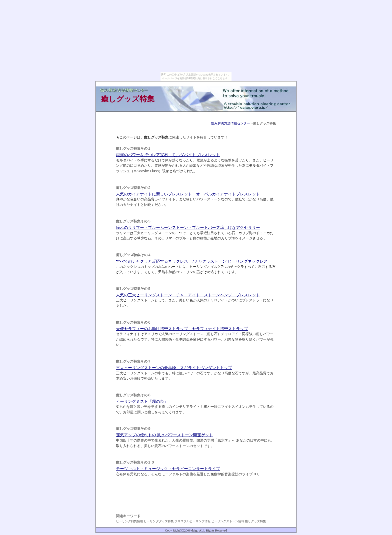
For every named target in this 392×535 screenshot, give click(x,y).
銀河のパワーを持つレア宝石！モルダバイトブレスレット (168, 155)
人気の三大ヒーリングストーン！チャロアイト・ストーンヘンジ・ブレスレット (188, 295)
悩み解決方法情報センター (230, 123)
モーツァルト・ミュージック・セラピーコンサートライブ (168, 469)
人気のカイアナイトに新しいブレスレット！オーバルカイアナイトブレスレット (188, 194)
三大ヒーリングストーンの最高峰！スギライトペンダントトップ (174, 368)
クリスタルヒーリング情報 (192, 521)
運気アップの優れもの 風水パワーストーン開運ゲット (164, 435)
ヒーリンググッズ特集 (159, 521)
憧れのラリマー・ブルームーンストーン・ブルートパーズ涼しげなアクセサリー (188, 228)
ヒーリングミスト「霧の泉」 (142, 401)
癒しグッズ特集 (255, 521)
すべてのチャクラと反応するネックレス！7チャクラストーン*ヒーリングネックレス (192, 261)
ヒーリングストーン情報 (228, 521)
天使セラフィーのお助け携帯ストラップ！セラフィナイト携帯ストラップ (182, 329)
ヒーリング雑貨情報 (129, 521)
